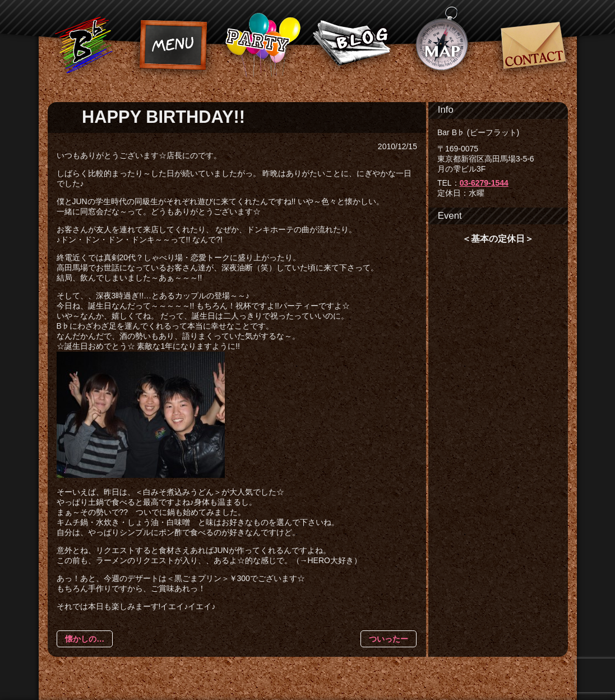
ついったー (389, 639)
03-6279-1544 (484, 183)
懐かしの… (85, 639)
